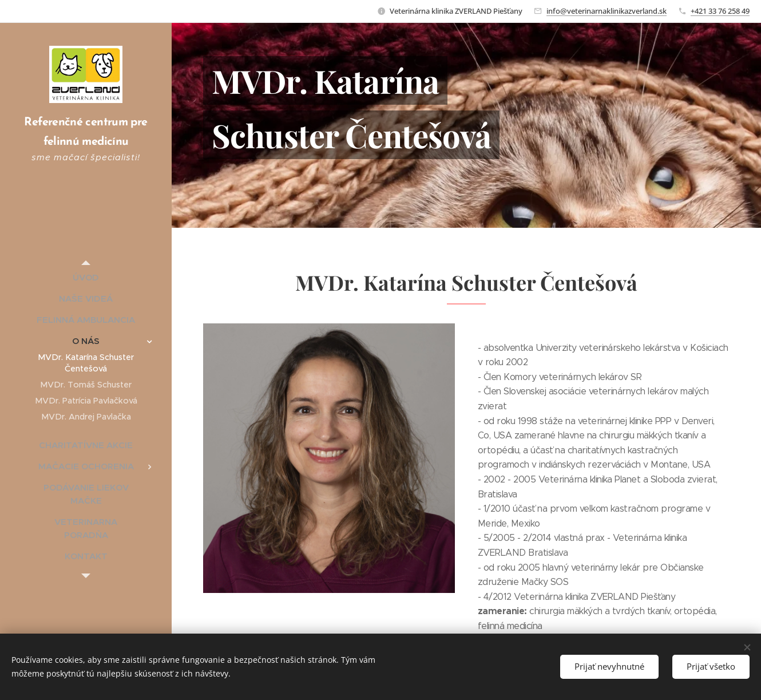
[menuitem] (86, 277)
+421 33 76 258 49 (720, 11)
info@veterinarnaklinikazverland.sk (607, 11)
